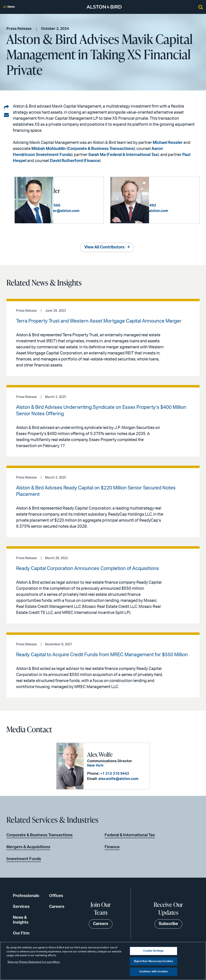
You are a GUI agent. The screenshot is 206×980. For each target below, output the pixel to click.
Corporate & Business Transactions (101, 149)
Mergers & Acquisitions (28, 847)
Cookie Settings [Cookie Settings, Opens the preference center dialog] (153, 951)
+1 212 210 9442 (114, 773)
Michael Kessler (168, 143)
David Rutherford (66, 161)
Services (21, 907)
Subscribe (168, 924)
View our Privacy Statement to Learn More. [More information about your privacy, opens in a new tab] (34, 962)
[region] (103, 961)
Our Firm (21, 933)
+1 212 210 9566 (85, 203)
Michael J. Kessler (78, 188)
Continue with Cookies (154, 972)
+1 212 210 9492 (180, 203)
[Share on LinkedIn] (6, 107)
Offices (56, 896)
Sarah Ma (97, 155)
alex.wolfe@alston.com (118, 779)
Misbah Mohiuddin (49, 149)
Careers (57, 907)
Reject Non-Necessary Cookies (154, 961)
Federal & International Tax (133, 155)
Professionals (26, 896)
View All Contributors (104, 247)
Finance (92, 161)
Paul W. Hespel (171, 188)
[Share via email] (6, 115)
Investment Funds (54, 155)
